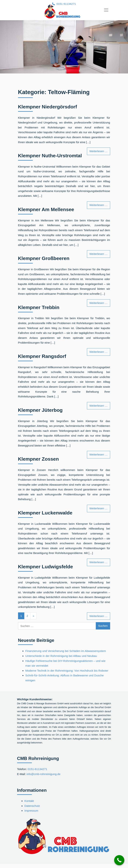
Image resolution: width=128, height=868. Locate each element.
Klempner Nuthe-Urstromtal (50, 156)
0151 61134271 (66, 4)
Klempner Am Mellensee (46, 209)
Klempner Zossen (38, 459)
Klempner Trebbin (39, 307)
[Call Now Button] (119, 860)
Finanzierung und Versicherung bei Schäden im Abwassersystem (66, 651)
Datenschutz (32, 806)
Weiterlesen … (100, 151)
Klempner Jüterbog (40, 410)
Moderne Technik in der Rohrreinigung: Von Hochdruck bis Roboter (67, 671)
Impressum (31, 811)
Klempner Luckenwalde (45, 513)
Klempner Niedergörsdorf (48, 107)
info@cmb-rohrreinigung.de (43, 774)
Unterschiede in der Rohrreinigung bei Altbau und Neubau (61, 656)
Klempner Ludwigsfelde (45, 567)
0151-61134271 (37, 769)
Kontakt (29, 801)
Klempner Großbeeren (44, 258)
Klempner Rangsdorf (42, 356)
